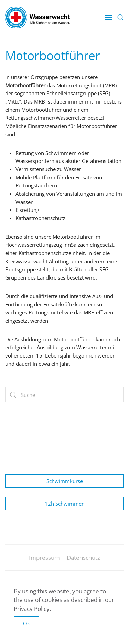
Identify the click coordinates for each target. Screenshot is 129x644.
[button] (108, 17)
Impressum (44, 560)
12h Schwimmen (65, 504)
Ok (26, 623)
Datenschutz (83, 560)
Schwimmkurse (65, 481)
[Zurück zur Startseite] (37, 17)
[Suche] (64, 395)
